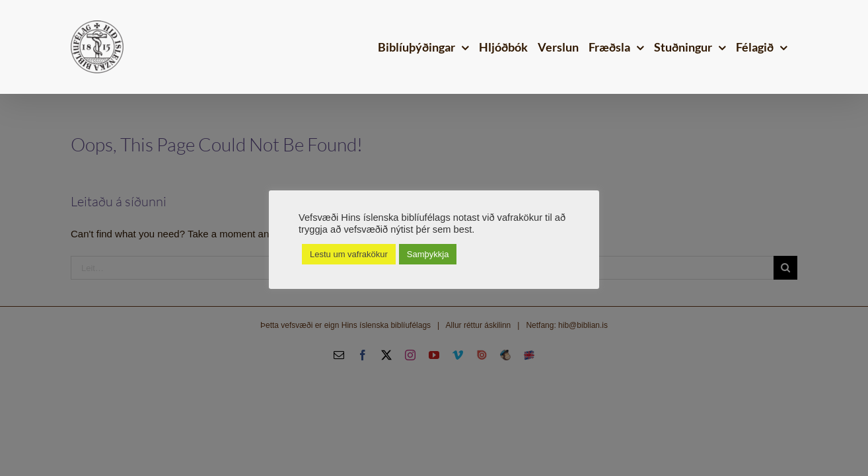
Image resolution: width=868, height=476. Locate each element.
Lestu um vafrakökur (349, 254)
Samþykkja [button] (428, 254)
